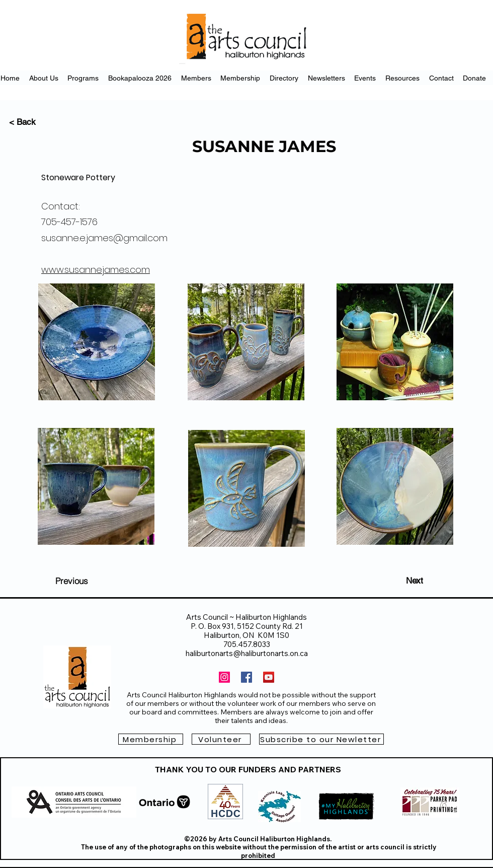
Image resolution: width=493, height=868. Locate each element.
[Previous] (71, 581)
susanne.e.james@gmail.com (104, 238)
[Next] (415, 581)
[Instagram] (224, 677)
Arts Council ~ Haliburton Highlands (247, 617)
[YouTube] (269, 677)
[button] (321, 739)
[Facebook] (247, 677)
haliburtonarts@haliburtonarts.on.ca (247, 653)
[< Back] (42, 122)
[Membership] (151, 739)
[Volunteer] (221, 739)
